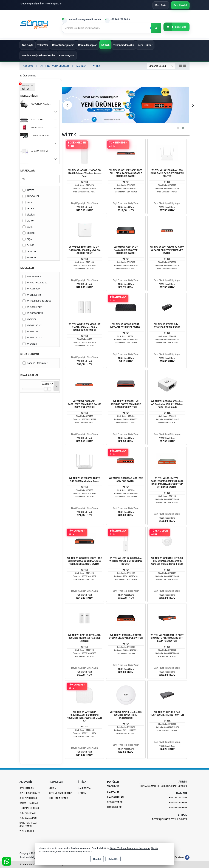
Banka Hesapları (88, 45)
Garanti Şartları (29, 803)
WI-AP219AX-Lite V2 (35, 283)
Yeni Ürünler (27, 831)
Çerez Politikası (28, 798)
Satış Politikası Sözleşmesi (28, 825)
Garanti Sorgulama (63, 45)
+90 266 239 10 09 (178, 798)
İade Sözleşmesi (28, 818)
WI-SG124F (30, 344)
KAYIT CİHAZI (38, 119)
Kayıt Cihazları (116, 797)
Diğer (27, 239)
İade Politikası (27, 813)
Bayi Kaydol (180, 5)
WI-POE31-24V (32, 307)
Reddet (97, 859)
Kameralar (113, 792)
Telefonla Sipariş (59, 798)
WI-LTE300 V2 (32, 295)
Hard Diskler (114, 807)
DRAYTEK (29, 251)
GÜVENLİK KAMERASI (43, 104)
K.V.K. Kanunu (27, 788)
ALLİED (28, 202)
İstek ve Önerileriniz (60, 793)
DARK (27, 227)
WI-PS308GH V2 (33, 313)
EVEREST (29, 257)
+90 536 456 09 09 (178, 803)
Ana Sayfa (27, 45)
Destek (105, 45)
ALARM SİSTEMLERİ (42, 151)
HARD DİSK (37, 127)
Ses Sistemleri (115, 802)
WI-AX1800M (31, 289)
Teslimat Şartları (29, 808)
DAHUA (28, 221)
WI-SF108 (29, 319)
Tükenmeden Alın (124, 45)
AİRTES (28, 190)
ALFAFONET (31, 196)
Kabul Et (113, 859)
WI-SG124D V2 (32, 338)
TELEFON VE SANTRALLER (43, 135)
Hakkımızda (84, 788)
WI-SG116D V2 (32, 325)
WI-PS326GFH (32, 276)
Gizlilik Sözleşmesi (30, 793)
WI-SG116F (30, 332)
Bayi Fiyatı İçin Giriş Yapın (84, 203)
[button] (178, 128)
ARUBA (28, 208)
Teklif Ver (43, 45)
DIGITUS (29, 233)
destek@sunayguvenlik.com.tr (170, 819)
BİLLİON (29, 215)
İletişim (82, 793)
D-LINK (28, 245)
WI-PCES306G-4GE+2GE (37, 301)
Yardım (53, 788)
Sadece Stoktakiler (35, 363)
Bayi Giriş (161, 5)
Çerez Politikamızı (64, 852)
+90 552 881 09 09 (178, 808)
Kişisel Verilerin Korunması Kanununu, (130, 848)
